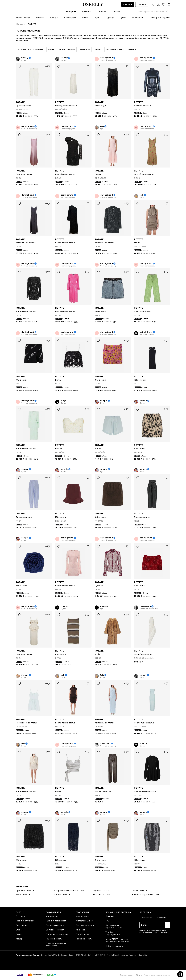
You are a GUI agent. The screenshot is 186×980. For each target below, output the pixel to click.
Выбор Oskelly (23, 18)
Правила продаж (127, 975)
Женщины (71, 12)
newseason (145, 606)
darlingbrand (107, 58)
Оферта (139, 975)
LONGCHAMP (100, 955)
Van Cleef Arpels (61, 955)
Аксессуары (70, 18)
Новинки (40, 18)
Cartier (90, 955)
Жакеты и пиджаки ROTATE (146, 895)
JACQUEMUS (81, 955)
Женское (20, 24)
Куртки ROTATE (62, 895)
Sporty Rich (144, 955)
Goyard (72, 955)
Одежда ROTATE (101, 891)
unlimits (65, 606)
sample (104, 401)
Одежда (110, 18)
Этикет (19, 934)
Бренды (54, 18)
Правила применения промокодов (56, 945)
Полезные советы (54, 939)
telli (102, 126)
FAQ (107, 921)
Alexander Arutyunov (129, 955)
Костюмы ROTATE (102, 895)
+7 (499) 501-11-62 (113, 935)
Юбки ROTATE (23, 895)
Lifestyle (117, 12)
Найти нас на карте (114, 946)
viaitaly (25, 58)
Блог (18, 930)
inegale (25, 675)
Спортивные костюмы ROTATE (69, 891)
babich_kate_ (146, 332)
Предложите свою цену (57, 934)
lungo (64, 401)
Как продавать (82, 916)
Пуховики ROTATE (25, 891)
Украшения (138, 18)
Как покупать (52, 916)
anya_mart (105, 744)
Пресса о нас (22, 925)
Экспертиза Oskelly (84, 921)
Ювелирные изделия (160, 18)
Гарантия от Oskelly (25, 921)
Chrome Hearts (47, 955)
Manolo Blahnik (113, 955)
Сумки (123, 18)
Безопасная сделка (55, 925)
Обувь (97, 18)
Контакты (110, 916)
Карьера (20, 939)
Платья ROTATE (139, 891)
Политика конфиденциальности (157, 975)
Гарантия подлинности (56, 921)
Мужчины (87, 12)
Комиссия (80, 930)
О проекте (21, 916)
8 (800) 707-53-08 (114, 928)
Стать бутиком (82, 934)
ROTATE (20, 102)
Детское (102, 12)
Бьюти (85, 18)
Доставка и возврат (55, 930)
